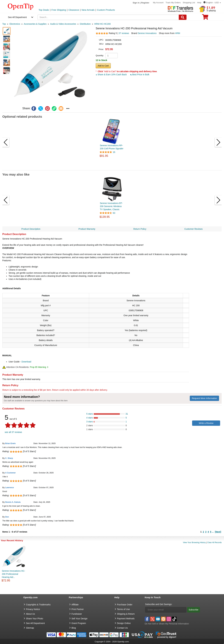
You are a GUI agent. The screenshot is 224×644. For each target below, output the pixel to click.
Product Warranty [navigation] (87, 229)
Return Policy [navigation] (140, 229)
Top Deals (44, 10)
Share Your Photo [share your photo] (35, 619)
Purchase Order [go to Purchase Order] (125, 605)
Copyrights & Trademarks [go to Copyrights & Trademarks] (38, 605)
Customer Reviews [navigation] (193, 229)
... (213, 532)
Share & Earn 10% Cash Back (111, 75)
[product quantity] (112, 56)
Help (199, 3)
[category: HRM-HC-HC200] (102, 24)
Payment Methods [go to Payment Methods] (126, 619)
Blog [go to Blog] (74, 628)
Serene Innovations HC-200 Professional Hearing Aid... (13, 574)
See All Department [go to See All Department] (35, 623)
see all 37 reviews (13, 432)
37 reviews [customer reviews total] (124, 33)
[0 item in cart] (205, 18)
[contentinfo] (21, 6)
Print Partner (78, 609)
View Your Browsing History (194, 542)
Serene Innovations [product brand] (147, 33)
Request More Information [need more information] (204, 398)
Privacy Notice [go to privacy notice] (33, 609)
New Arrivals (88, 10)
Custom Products (106, 10)
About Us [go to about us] (30, 614)
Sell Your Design (80, 619)
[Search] (183, 17)
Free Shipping (59, 10)
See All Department (17, 17)
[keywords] (108, 17)
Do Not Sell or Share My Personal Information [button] (167, 624)
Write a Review (206, 423)
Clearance (74, 10)
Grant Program (79, 623)
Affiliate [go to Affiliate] (75, 605)
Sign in (136, 3)
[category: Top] (4, 24)
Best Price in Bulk (140, 75)
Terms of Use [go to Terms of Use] (123, 609)
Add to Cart (103, 66)
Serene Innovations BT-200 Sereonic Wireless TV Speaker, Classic (111, 206)
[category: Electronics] (15, 24)
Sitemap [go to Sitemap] (30, 628)
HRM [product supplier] (178, 33)
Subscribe (194, 610)
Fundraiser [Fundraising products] (77, 614)
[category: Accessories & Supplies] (35, 24)
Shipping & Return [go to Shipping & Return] (126, 614)
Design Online (124, 623)
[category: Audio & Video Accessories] (63, 24)
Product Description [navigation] (31, 229)
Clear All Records (214, 542)
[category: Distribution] (85, 24)
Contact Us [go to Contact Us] (122, 628)
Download (26, 362)
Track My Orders (173, 3)
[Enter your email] (166, 610)
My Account (158, 3)
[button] (212, 3)
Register (145, 3)
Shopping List (189, 3)
